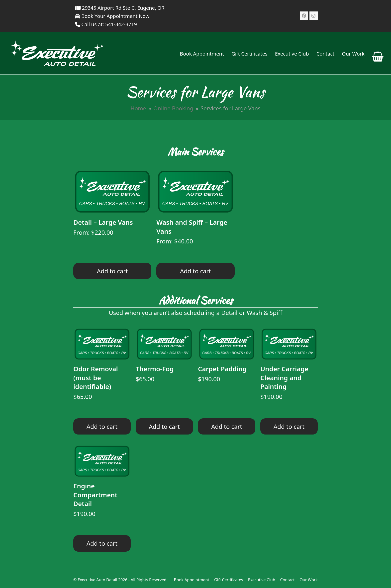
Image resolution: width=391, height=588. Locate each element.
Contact (288, 580)
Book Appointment (192, 580)
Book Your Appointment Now (112, 16)
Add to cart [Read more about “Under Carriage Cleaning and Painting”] (289, 426)
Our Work (309, 580)
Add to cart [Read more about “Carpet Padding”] (227, 426)
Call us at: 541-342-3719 (109, 24)
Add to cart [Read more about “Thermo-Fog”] (164, 426)
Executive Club (262, 580)
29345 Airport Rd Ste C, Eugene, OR (120, 8)
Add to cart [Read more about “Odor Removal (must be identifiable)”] (102, 426)
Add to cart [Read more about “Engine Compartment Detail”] (102, 543)
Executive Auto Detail (97, 580)
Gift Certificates (229, 580)
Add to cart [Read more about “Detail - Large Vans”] (112, 271)
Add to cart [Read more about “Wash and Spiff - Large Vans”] (195, 271)
